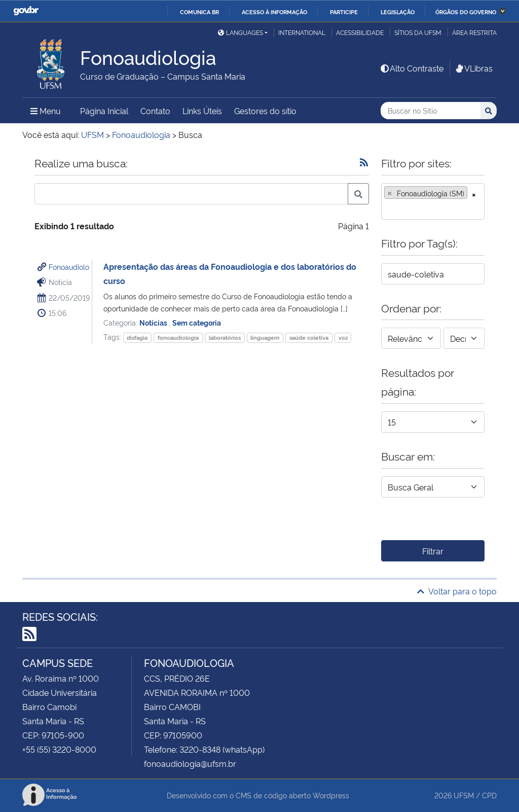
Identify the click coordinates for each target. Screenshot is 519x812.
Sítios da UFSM (418, 32)
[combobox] (433, 201)
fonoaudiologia (178, 338)
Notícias (154, 322)
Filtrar (433, 551)
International (302, 32)
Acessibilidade (360, 32)
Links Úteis (202, 111)
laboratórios (225, 338)
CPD (489, 795)
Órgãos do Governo (466, 12)
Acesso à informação (274, 12)
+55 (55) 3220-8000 (59, 749)
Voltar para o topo (457, 591)
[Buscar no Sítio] (431, 111)
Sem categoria (197, 322)
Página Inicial (104, 111)
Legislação (398, 12)
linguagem (265, 338)
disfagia (137, 338)
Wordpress (331, 795)
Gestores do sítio (265, 111)
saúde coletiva (309, 338)
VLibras (473, 68)
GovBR (26, 11)
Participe (344, 12)
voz (343, 338)
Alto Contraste (412, 68)
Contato (155, 111)
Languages (240, 32)
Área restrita (474, 32)
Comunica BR (199, 12)
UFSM (464, 795)
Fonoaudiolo (69, 267)
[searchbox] (387, 208)
